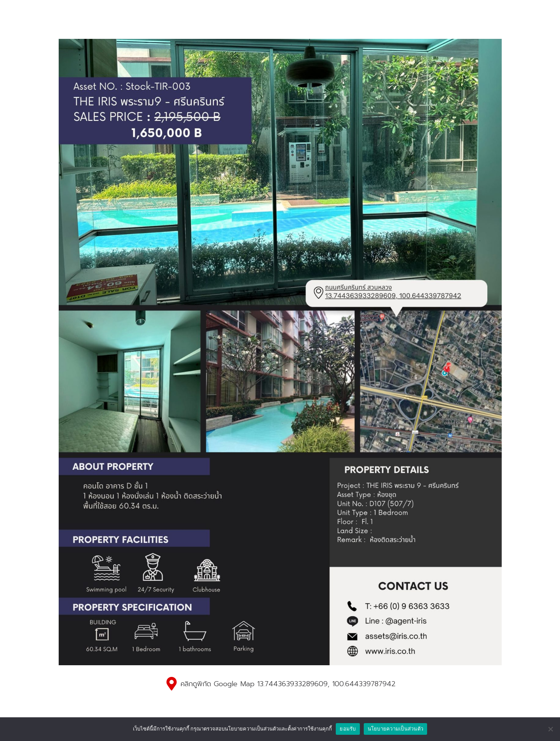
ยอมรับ (348, 729)
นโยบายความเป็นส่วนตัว (396, 729)
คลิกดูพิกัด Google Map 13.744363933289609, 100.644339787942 (288, 684)
